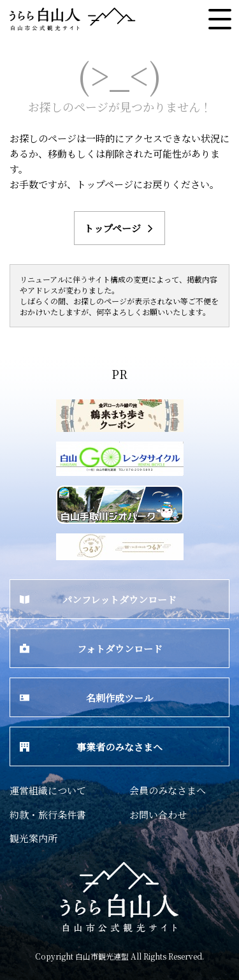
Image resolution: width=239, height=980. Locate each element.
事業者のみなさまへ (91, 747)
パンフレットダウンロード (98, 599)
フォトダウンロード (91, 649)
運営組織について (48, 790)
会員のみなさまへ (168, 790)
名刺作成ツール (86, 698)
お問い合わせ (158, 814)
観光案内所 (33, 838)
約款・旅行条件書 (48, 814)
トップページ (120, 228)
